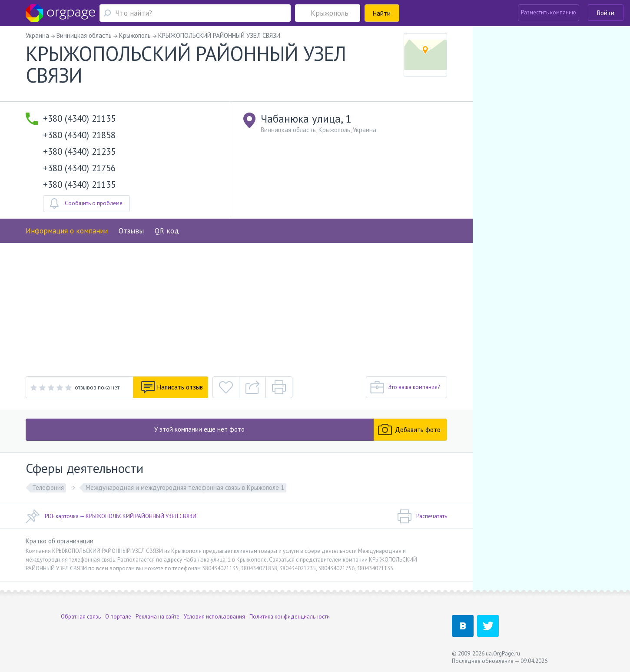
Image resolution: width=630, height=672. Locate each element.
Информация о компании (67, 231)
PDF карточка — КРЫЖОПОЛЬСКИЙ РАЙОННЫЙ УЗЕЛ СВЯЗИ (111, 516)
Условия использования (214, 617)
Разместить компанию (549, 12)
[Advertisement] (236, 308)
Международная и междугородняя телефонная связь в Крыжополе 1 (185, 487)
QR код (167, 231)
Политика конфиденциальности (290, 617)
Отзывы (131, 231)
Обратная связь (81, 617)
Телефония (48, 487)
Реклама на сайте (157, 617)
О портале (118, 617)
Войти (606, 13)
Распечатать (422, 516)
